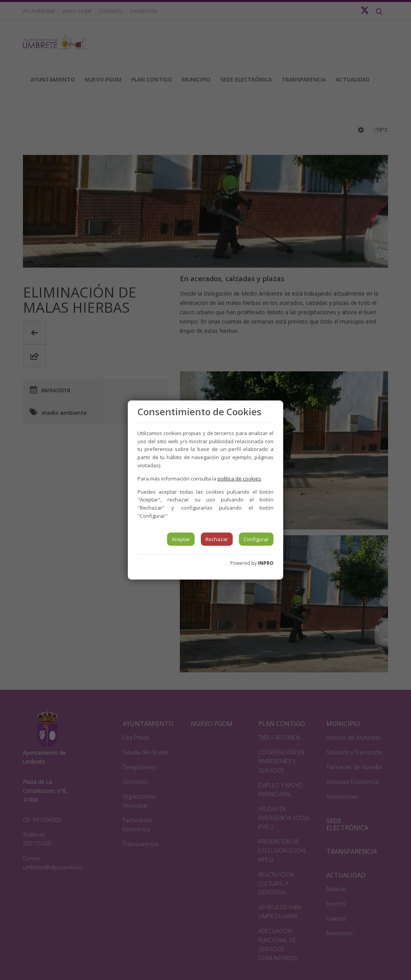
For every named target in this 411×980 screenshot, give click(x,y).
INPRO (266, 563)
